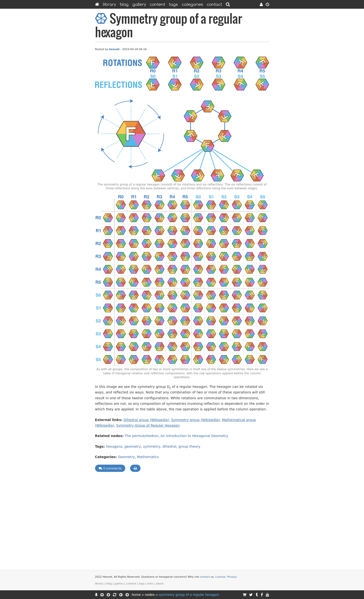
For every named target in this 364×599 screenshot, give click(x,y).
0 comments (110, 468)
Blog (124, 4)
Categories (193, 4)
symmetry (152, 446)
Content (158, 4)
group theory (189, 446)
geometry (133, 446)
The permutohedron (142, 436)
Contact (215, 4)
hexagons (114, 446)
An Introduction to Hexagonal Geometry (194, 436)
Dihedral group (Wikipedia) (146, 420)
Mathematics (148, 457)
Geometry (126, 457)
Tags (174, 4)
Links (150, 584)
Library (110, 4)
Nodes (150, 595)
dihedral (169, 446)
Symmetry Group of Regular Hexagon (148, 425)
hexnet (114, 49)
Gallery (139, 4)
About (160, 584)
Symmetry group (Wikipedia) (195, 420)
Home (136, 595)
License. (221, 577)
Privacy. (232, 577)
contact (205, 577)
